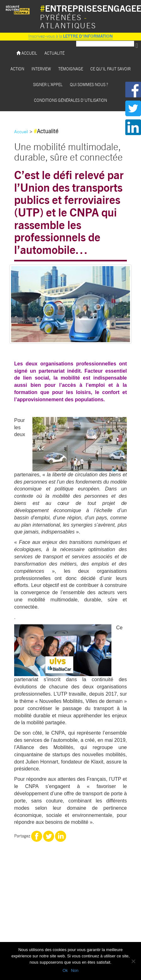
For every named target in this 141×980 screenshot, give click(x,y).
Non (75, 970)
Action (17, 69)
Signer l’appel (48, 84)
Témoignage (71, 69)
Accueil (27, 53)
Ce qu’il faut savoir (110, 69)
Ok (65, 970)
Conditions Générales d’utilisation (70, 100)
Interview (41, 69)
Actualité (54, 53)
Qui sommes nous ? (89, 84)
